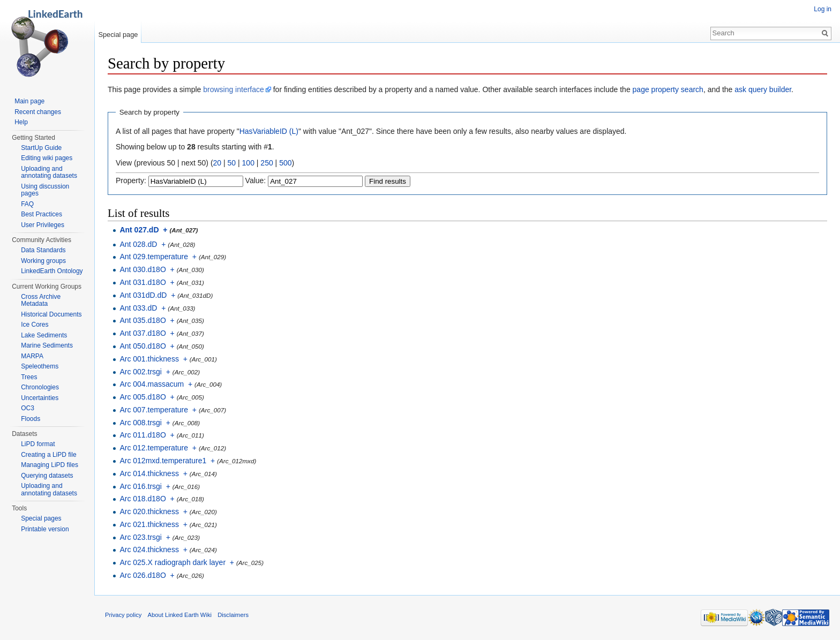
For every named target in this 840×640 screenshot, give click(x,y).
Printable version (45, 529)
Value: (256, 180)
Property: (131, 180)
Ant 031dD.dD (143, 295)
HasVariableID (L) (269, 131)
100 (248, 163)
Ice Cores (35, 325)
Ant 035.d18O (142, 320)
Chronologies (40, 387)
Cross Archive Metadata (41, 300)
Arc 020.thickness (149, 511)
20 (217, 163)
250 (267, 163)
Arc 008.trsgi (141, 423)
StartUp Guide (41, 148)
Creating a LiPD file (48, 455)
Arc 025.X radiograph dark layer (172, 562)
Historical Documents (51, 314)
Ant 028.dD (138, 244)
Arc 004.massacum (152, 384)
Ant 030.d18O (142, 269)
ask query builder (763, 89)
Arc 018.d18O (142, 499)
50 (232, 163)
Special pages (41, 518)
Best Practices (42, 214)
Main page (29, 101)
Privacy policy (123, 615)
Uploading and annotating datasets (49, 172)
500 (285, 163)
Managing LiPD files (50, 465)
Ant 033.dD (138, 308)
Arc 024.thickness (149, 549)
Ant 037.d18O (142, 333)
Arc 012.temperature (154, 448)
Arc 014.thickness (149, 473)
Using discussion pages (45, 190)
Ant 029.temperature (154, 257)
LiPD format (38, 444)
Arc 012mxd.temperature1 (163, 461)
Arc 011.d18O (142, 435)
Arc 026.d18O (142, 575)
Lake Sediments (44, 335)
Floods (31, 419)
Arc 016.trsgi (141, 486)
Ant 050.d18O (142, 346)
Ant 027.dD (139, 230)
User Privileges (43, 225)
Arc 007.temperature (154, 410)
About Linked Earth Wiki (180, 615)
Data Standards (43, 250)
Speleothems (40, 366)
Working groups (43, 261)
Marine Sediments (47, 345)
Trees (29, 377)
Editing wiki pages (47, 158)
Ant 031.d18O (142, 282)
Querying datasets (47, 476)
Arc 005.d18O (142, 397)
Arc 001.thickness (149, 359)
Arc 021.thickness (149, 524)
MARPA (32, 356)
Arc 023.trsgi (141, 537)
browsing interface (234, 89)
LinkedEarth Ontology (52, 271)
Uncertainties (40, 398)
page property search (668, 89)
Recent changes (38, 112)
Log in (823, 9)
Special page (118, 35)
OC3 (28, 408)
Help (21, 122)
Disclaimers (233, 615)
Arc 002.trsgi (141, 372)
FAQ (27, 204)
